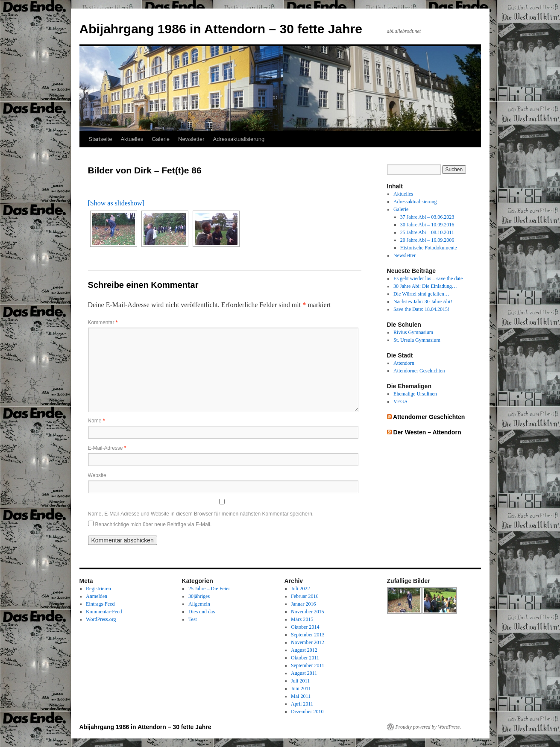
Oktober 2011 (305, 658)
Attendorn (404, 363)
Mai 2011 (301, 696)
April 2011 (302, 704)
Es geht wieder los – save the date (428, 278)
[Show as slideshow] (116, 203)
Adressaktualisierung (239, 139)
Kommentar (103, 322)
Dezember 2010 (307, 712)
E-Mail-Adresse (107, 448)
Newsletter (191, 139)
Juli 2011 (300, 681)
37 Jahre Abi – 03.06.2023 (427, 217)
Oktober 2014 (305, 627)
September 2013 (308, 635)
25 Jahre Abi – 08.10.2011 (427, 232)
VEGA (400, 401)
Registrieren (98, 589)
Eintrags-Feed (100, 604)
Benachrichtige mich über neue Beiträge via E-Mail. (154, 524)
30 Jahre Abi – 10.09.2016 (427, 225)
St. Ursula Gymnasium (417, 340)
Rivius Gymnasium (413, 332)
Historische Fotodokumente (429, 248)
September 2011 (308, 665)
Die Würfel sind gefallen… (421, 294)
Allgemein (199, 604)
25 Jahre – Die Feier (209, 589)
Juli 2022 (300, 589)
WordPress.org (101, 619)
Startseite (101, 139)
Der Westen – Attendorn (427, 432)
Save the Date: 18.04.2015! (421, 309)
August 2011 (304, 673)
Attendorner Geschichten (419, 371)
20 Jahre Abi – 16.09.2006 (427, 240)
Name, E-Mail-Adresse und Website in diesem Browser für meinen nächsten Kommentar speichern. (201, 514)
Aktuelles (132, 139)
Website (97, 475)
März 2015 (302, 619)
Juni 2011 (301, 688)
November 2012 (308, 642)
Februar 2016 (305, 596)
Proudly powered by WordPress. (428, 727)
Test (193, 619)
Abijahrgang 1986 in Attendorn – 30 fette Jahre (221, 29)
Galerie (161, 139)
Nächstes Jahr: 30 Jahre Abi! (423, 302)
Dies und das (202, 612)
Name (97, 421)
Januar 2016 (303, 604)
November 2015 (308, 612)
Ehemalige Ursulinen (415, 394)
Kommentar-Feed (104, 612)
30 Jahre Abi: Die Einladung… (425, 286)
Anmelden (97, 596)
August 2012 (304, 650)
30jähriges (199, 596)
